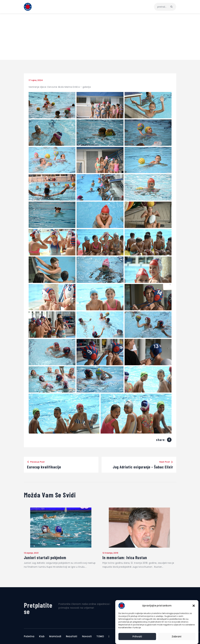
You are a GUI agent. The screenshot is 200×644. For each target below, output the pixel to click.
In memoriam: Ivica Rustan (125, 558)
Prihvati (137, 637)
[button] (194, 606)
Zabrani (177, 637)
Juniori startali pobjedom (45, 558)
